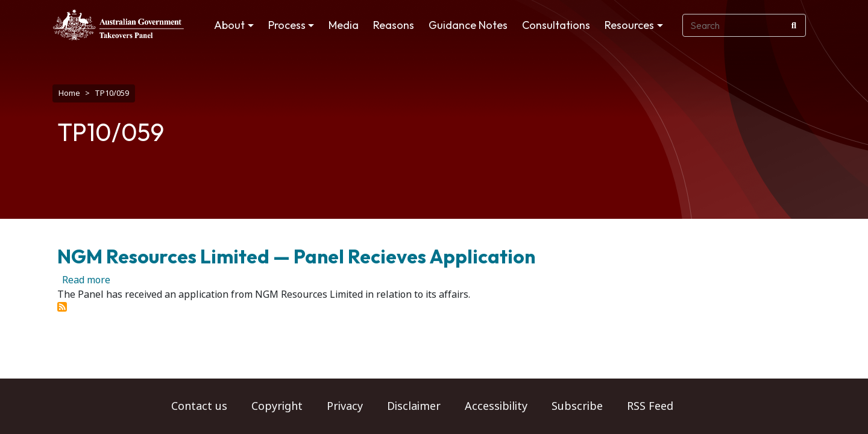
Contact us (199, 406)
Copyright (277, 406)
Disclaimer (414, 406)
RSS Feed (650, 406)
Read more (86, 274)
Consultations (556, 25)
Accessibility (496, 406)
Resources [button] (629, 25)
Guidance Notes (468, 25)
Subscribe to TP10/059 (62, 301)
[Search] (794, 25)
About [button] (229, 25)
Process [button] (287, 25)
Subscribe (577, 406)
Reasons (394, 25)
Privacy (345, 406)
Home (69, 93)
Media (344, 25)
